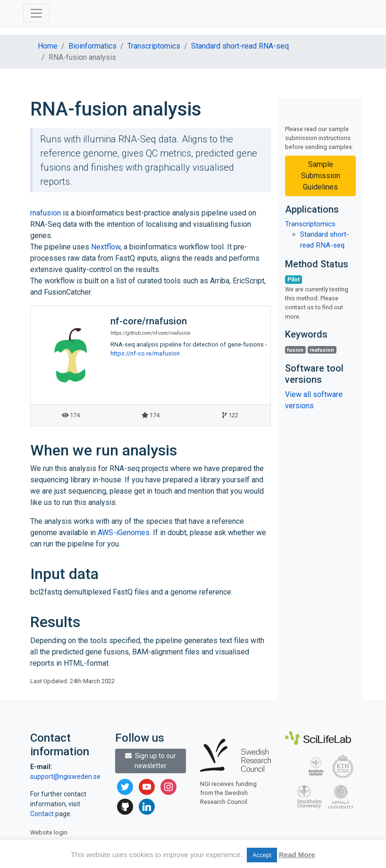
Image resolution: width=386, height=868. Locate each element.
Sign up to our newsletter (151, 761)
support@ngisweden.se (65, 777)
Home (48, 46)
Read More (297, 855)
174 (71, 415)
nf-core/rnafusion (149, 321)
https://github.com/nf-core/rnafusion (151, 333)
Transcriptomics (154, 46)
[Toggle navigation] (36, 13)
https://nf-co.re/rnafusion (145, 353)
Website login (49, 832)
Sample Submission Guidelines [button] (321, 176)
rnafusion (46, 213)
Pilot (294, 280)
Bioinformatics (92, 46)
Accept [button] (262, 855)
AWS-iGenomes (124, 533)
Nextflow (106, 247)
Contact (43, 814)
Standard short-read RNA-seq (240, 46)
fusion (295, 350)
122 (230, 415)
